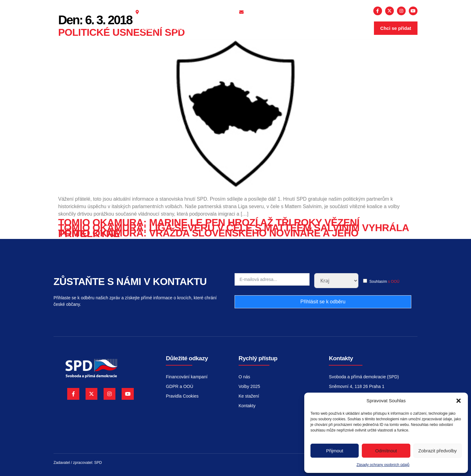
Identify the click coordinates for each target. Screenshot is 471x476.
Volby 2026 (252, 29)
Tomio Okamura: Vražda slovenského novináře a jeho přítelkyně (208, 233)
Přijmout (335, 451)
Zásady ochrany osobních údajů (383, 465)
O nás (179, 29)
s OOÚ (394, 282)
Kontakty (295, 29)
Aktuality (213, 28)
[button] (459, 401)
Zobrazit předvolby (438, 451)
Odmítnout (386, 451)
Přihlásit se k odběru (323, 302)
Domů (149, 28)
